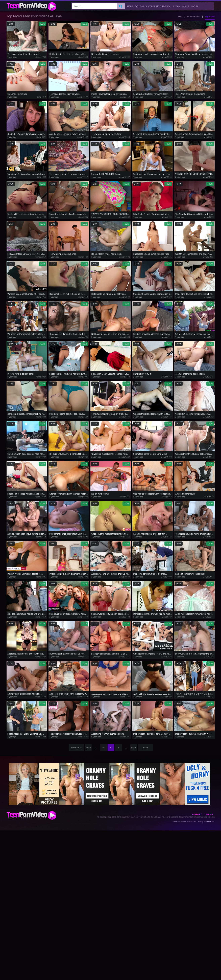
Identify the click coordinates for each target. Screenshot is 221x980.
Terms (209, 814)
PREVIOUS (76, 748)
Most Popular (194, 17)
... (96, 748)
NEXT (145, 748)
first (88, 748)
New (180, 17)
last (133, 748)
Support (197, 814)
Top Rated (210, 17)
